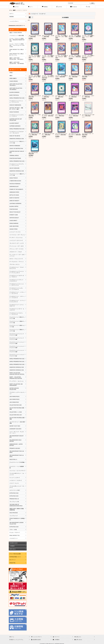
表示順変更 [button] (65, 17)
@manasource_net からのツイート (17, 26)
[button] (88, 7)
